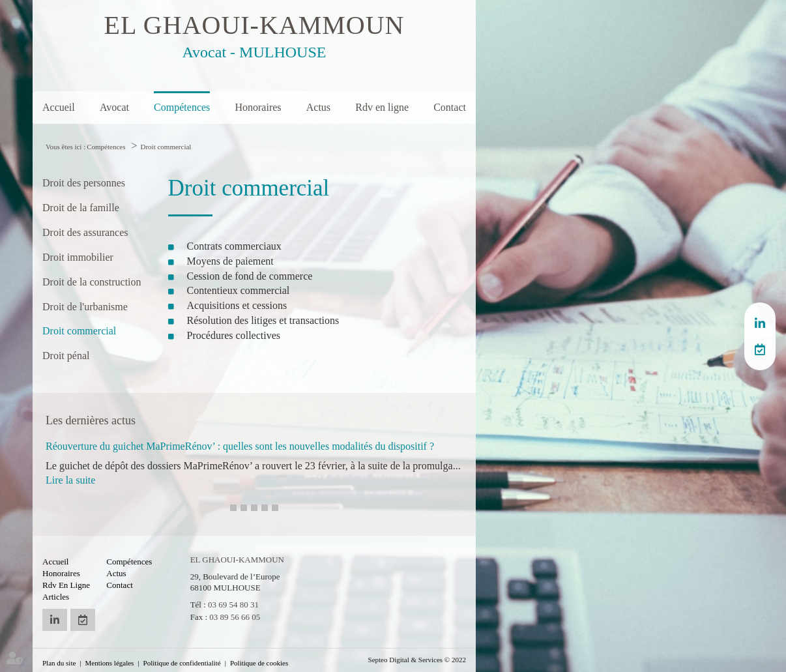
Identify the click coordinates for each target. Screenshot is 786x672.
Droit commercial (166, 147)
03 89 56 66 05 (235, 617)
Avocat (114, 107)
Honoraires (258, 107)
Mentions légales (110, 663)
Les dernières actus (91, 420)
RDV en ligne (760, 349)
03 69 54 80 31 (233, 605)
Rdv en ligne (382, 107)
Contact (450, 107)
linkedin (760, 323)
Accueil (59, 107)
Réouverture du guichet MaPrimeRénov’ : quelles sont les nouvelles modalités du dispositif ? (240, 446)
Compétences (182, 107)
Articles (56, 597)
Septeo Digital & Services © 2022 (417, 660)
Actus (318, 107)
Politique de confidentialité (182, 663)
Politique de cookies (259, 663)
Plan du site (59, 663)
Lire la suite (70, 480)
